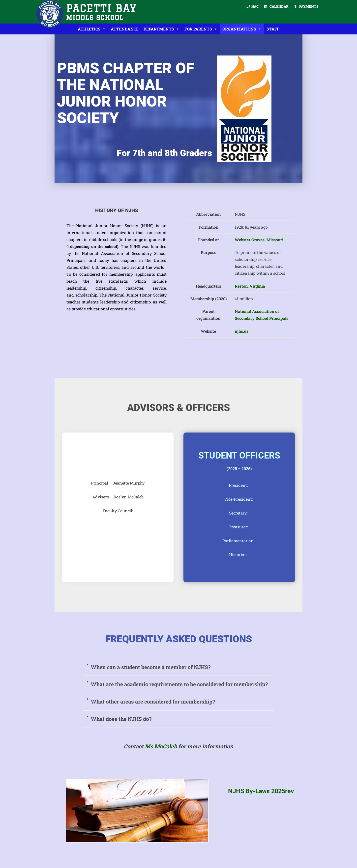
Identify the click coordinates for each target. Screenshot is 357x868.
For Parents (201, 29)
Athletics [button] (92, 29)
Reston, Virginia (250, 286)
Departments (162, 29)
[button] (179, 668)
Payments (309, 6)
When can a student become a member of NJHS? (151, 667)
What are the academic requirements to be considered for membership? (179, 684)
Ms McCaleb (161, 746)
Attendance (125, 29)
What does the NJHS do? (121, 719)
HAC (255, 6)
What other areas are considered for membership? (153, 702)
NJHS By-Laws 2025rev (261, 791)
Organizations (242, 29)
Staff (273, 29)
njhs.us (242, 331)
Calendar (279, 6)
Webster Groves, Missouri (259, 240)
